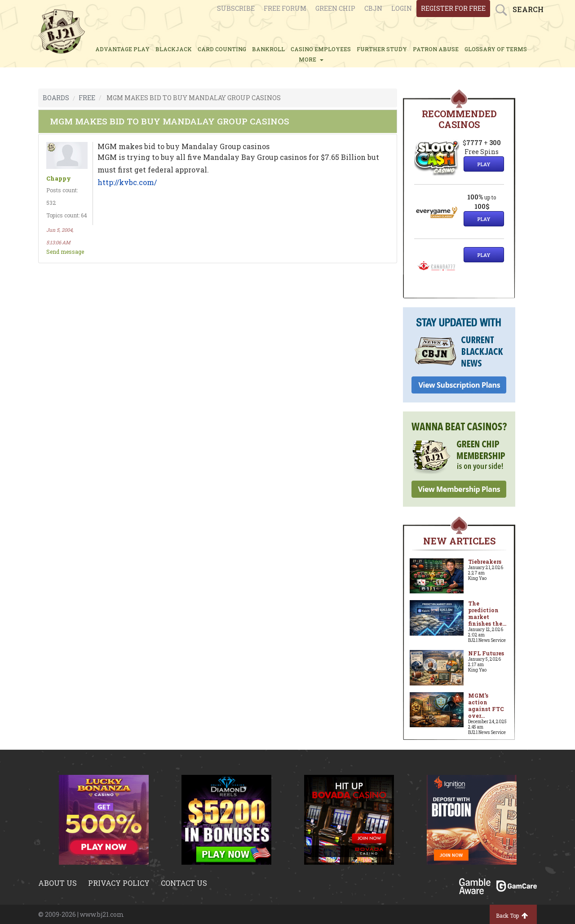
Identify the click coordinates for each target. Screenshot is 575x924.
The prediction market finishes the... (487, 613)
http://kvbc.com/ (127, 182)
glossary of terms (496, 49)
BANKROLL (268, 49)
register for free (453, 8)
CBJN (373, 8)
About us (57, 883)
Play (484, 164)
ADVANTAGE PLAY (122, 49)
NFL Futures (486, 653)
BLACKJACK (174, 49)
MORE (311, 59)
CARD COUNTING (222, 49)
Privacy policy (119, 883)
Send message (65, 252)
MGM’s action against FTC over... (486, 705)
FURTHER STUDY (382, 49)
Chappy (59, 179)
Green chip (335, 8)
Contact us (184, 883)
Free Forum (285, 8)
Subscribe (236, 8)
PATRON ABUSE (436, 49)
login (402, 8)
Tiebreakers (485, 561)
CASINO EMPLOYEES (321, 49)
